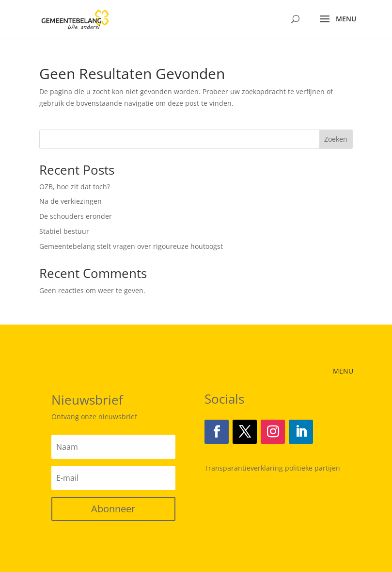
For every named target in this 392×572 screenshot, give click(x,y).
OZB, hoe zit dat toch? (75, 187)
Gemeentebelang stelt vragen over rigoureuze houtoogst (131, 246)
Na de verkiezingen (71, 201)
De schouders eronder (76, 216)
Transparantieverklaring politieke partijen (272, 468)
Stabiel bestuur (64, 231)
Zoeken (336, 139)
